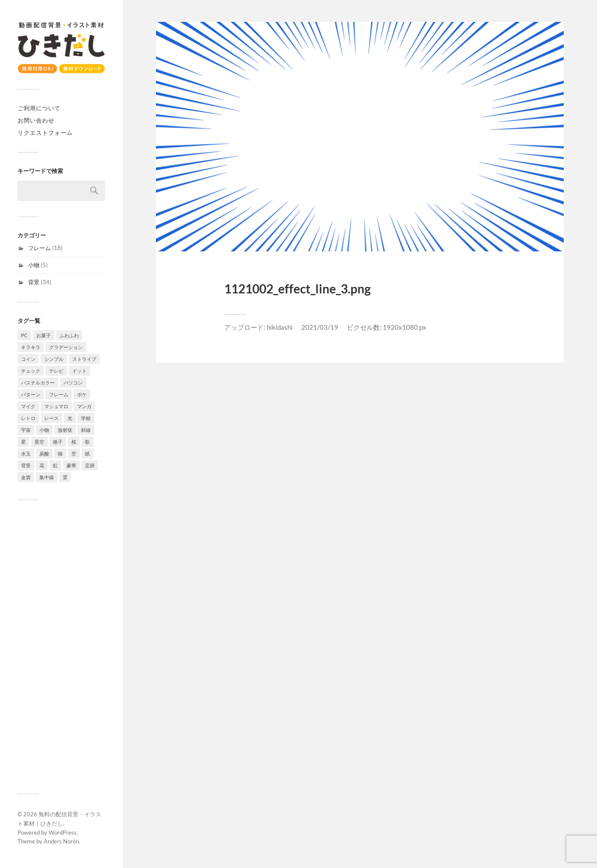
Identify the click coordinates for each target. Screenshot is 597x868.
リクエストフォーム (45, 133)
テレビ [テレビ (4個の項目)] (56, 371)
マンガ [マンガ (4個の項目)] (84, 406)
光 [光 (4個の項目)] (70, 418)
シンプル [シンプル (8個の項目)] (54, 359)
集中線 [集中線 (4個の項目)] (47, 477)
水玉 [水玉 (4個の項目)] (26, 453)
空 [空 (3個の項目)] (74, 453)
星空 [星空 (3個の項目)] (39, 442)
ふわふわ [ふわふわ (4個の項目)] (69, 335)
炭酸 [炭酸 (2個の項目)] (44, 453)
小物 (34, 265)
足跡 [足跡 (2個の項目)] (90, 465)
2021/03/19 (320, 327)
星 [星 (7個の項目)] (23, 442)
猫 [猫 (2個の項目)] (60, 453)
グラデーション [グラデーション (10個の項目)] (66, 347)
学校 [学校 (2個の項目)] (86, 418)
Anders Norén (61, 841)
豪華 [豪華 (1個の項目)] (71, 465)
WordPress (63, 833)
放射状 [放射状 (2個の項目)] (65, 430)
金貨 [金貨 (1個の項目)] (26, 477)
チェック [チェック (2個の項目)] (31, 371)
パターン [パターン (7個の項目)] (31, 394)
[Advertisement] (61, 647)
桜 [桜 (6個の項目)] (74, 442)
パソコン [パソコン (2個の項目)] (73, 383)
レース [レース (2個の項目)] (51, 418)
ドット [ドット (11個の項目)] (79, 371)
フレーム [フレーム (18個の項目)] (59, 394)
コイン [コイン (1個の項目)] (28, 359)
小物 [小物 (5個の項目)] (44, 430)
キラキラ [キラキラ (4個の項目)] (31, 347)
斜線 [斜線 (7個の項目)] (86, 430)
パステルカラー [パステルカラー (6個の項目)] (38, 383)
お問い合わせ (36, 120)
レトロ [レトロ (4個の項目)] (28, 418)
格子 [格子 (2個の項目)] (58, 442)
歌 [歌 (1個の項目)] (87, 442)
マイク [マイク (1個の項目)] (28, 406)
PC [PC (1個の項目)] (24, 335)
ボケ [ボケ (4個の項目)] (82, 394)
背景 (34, 282)
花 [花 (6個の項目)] (42, 465)
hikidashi (280, 327)
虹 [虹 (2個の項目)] (55, 465)
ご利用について (39, 108)
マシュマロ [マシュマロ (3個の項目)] (56, 406)
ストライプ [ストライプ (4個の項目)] (84, 359)
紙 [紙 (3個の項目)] (87, 453)
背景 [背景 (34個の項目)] (26, 465)
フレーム (39, 248)
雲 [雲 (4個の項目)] (65, 477)
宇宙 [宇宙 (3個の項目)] (26, 430)
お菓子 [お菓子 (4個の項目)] (44, 335)
